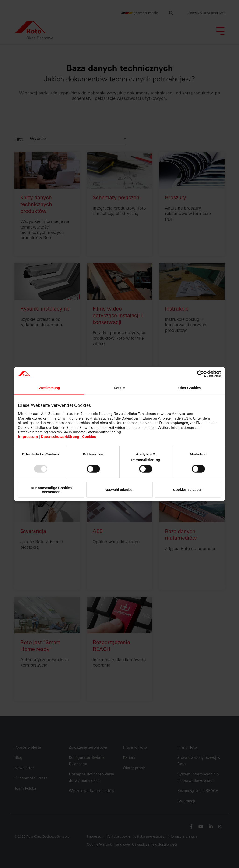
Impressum (28, 437)
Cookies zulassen (188, 490)
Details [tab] (119, 388)
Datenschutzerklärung (60, 437)
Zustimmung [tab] (49, 388)
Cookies (89, 437)
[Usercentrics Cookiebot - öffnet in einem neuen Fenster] (201, 374)
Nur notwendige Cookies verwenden (51, 489)
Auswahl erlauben (119, 490)
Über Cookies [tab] (190, 388)
